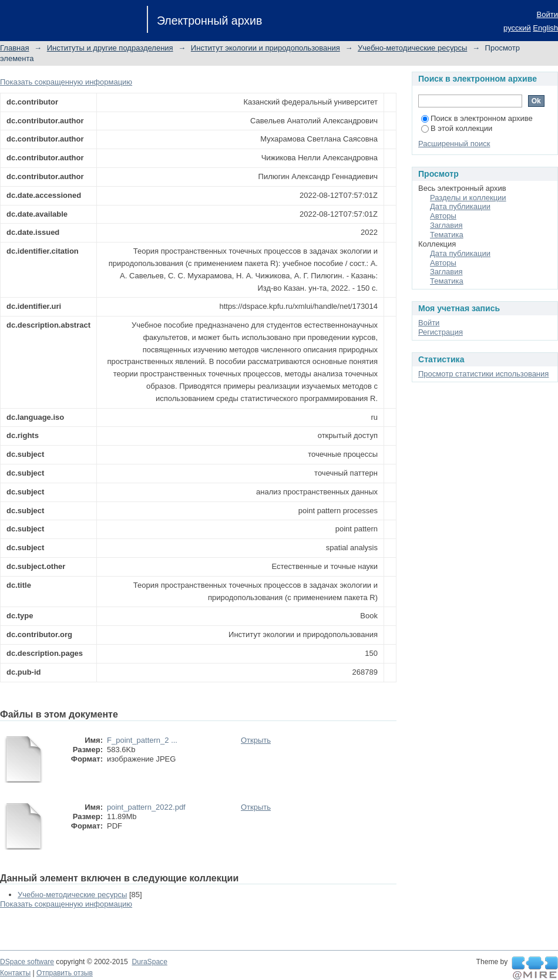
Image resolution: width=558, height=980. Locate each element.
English (545, 28)
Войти (547, 14)
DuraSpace (149, 962)
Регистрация (441, 332)
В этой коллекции (457, 128)
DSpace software (27, 962)
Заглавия (446, 225)
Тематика (447, 235)
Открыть (256, 740)
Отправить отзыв (65, 973)
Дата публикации (460, 206)
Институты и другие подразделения (110, 48)
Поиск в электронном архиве (477, 118)
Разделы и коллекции (468, 198)
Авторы (443, 216)
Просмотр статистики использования (483, 374)
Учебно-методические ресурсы (412, 48)
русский (517, 28)
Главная (14, 48)
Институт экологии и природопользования (265, 48)
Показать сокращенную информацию (66, 82)
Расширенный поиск (454, 144)
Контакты (15, 973)
